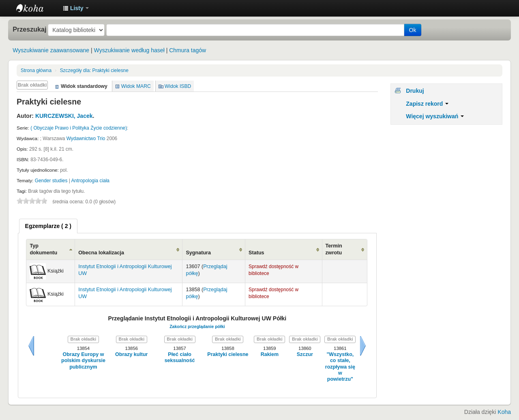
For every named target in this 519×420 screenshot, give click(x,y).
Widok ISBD (178, 86)
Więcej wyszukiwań (435, 116)
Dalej (363, 346)
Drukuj (415, 91)
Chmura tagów (188, 50)
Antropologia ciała (90, 181)
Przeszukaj (29, 29)
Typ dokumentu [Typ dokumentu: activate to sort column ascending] (43, 249)
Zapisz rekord (427, 104)
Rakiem (270, 354)
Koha (504, 412)
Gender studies (51, 181)
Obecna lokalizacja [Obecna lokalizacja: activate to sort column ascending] (101, 253)
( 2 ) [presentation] (48, 226)
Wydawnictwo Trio (86, 139)
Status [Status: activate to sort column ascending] (256, 253)
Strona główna (36, 70)
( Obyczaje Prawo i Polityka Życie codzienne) (79, 128)
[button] (76, 8)
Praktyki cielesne (94, 70)
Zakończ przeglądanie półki (197, 326)
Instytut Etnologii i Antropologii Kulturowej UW (36, 8)
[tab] (48, 226)
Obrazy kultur (131, 354)
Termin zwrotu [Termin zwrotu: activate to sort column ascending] (334, 249)
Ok (413, 30)
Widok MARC (136, 86)
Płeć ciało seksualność (180, 357)
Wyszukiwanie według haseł (129, 50)
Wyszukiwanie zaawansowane (51, 50)
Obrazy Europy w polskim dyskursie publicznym (83, 361)
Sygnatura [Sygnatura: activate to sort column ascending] (198, 253)
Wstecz (31, 346)
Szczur (305, 354)
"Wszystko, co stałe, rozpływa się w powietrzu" (340, 367)
